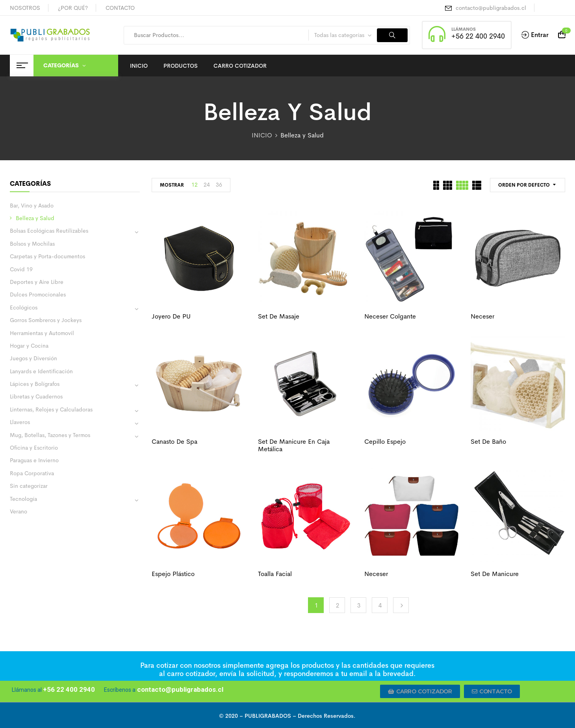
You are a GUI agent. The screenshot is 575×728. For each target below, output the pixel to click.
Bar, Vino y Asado (32, 206)
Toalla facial (275, 574)
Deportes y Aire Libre (37, 282)
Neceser (482, 316)
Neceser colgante (390, 316)
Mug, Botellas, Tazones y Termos (50, 435)
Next (401, 605)
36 (219, 185)
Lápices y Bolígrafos (35, 384)
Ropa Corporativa (32, 473)
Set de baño (488, 442)
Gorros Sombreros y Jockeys (46, 320)
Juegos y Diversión (33, 358)
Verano (19, 511)
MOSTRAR (172, 185)
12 (195, 185)
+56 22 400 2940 (478, 36)
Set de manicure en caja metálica (294, 445)
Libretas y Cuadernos (36, 396)
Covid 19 (21, 269)
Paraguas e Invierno (34, 460)
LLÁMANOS (464, 29)
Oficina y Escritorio (34, 448)
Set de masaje (279, 316)
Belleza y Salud (35, 218)
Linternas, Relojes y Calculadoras (51, 409)
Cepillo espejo (385, 442)
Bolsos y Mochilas (32, 244)
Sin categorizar (29, 486)
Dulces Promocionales (38, 295)
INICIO (262, 135)
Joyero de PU (171, 316)
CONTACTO (120, 8)
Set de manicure (495, 574)
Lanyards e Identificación (41, 371)
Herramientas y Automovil (42, 333)
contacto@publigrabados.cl (491, 8)
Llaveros (20, 422)
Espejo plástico (173, 574)
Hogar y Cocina (29, 346)
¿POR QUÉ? (73, 8)
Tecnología (23, 499)
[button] (420, 691)
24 (207, 185)
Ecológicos (24, 308)
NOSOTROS (25, 8)
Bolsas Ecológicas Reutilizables (49, 231)
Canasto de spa (174, 442)
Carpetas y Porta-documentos (47, 256)
